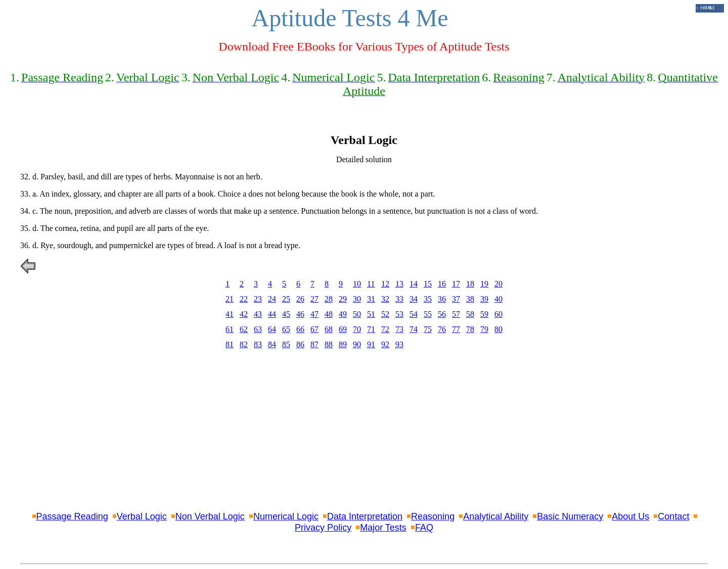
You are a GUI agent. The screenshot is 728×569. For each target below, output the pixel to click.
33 (399, 299)
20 (498, 284)
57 (456, 314)
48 (329, 314)
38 (470, 299)
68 (329, 329)
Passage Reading (72, 516)
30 (357, 299)
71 (371, 329)
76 (442, 329)
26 (300, 299)
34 (414, 299)
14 (414, 284)
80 (498, 329)
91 (371, 344)
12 (385, 284)
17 (456, 284)
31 (371, 299)
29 (343, 299)
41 (230, 314)
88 (329, 344)
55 (428, 314)
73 (399, 329)
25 (286, 299)
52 (385, 314)
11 (371, 284)
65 (286, 329)
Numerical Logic (286, 516)
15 (428, 284)
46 (300, 314)
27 (314, 299)
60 (498, 314)
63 (258, 329)
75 (428, 329)
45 (286, 314)
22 (244, 299)
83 (258, 344)
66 (300, 329)
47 (314, 314)
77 (456, 329)
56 (442, 314)
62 (244, 329)
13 (399, 284)
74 (414, 329)
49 (343, 314)
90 (357, 344)
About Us (630, 516)
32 (385, 299)
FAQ (424, 528)
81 (230, 344)
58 (470, 314)
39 (484, 299)
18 (470, 284)
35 (428, 299)
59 (484, 314)
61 (230, 329)
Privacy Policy (323, 528)
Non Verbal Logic (210, 516)
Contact (673, 516)
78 (470, 329)
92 (385, 344)
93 (399, 344)
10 (357, 284)
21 (230, 299)
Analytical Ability (496, 516)
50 (357, 314)
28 (329, 299)
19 (484, 284)
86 (300, 344)
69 (343, 329)
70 (357, 329)
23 (258, 299)
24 (272, 299)
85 (286, 344)
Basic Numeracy (570, 516)
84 (272, 344)
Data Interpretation (365, 516)
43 (258, 314)
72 (385, 329)
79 (484, 329)
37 (456, 299)
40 (498, 299)
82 (244, 344)
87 (314, 344)
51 (371, 314)
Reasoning (433, 516)
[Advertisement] (364, 432)
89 (343, 344)
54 (414, 314)
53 (399, 314)
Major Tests (383, 528)
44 (272, 314)
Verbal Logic (142, 516)
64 (272, 329)
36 (442, 299)
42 (244, 314)
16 (442, 284)
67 (314, 329)
